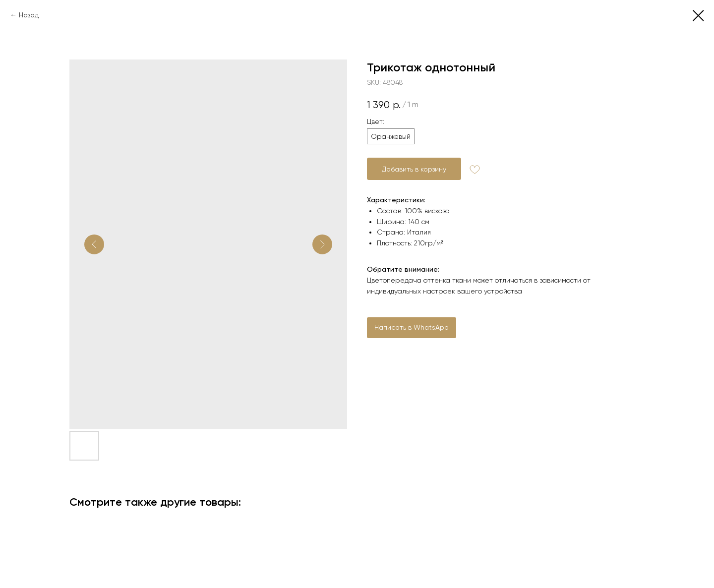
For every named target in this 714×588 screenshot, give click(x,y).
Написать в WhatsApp (412, 327)
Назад (29, 15)
